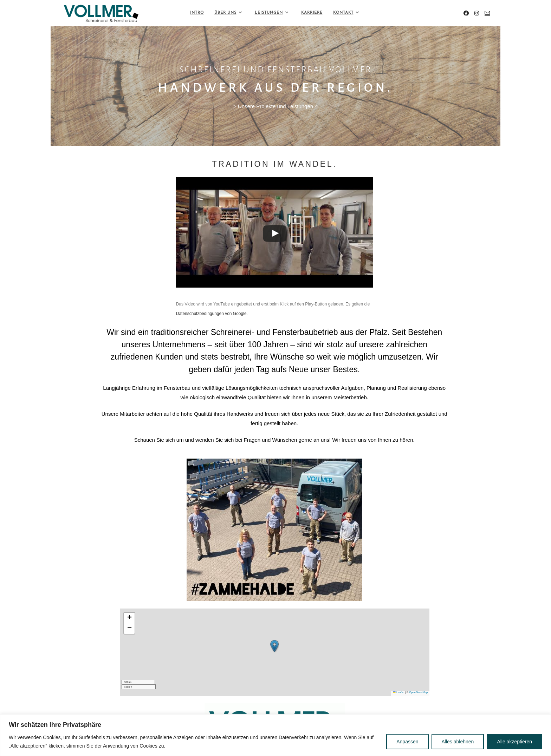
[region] (275, 735)
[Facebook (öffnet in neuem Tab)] (466, 13)
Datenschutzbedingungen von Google (211, 314)
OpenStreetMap (418, 692)
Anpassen (407, 742)
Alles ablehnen (458, 742)
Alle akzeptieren (514, 742)
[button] (274, 646)
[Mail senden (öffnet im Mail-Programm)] (487, 13)
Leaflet (398, 692)
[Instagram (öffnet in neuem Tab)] (477, 13)
